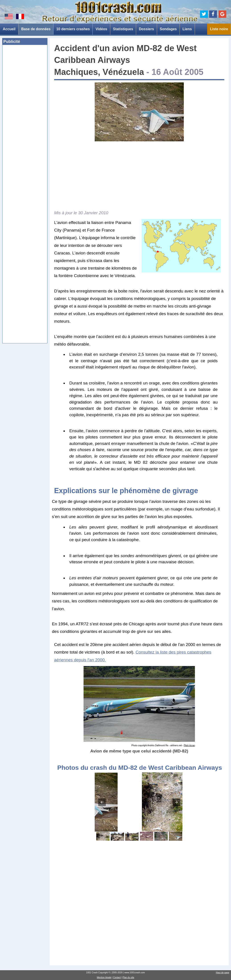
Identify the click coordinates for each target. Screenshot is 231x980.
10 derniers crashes (73, 29)
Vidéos (101, 29)
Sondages (168, 29)
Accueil (9, 29)
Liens (187, 29)
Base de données (36, 29)
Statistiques (123, 29)
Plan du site (128, 977)
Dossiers (147, 29)
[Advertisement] (25, 116)
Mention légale (104, 977)
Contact (117, 977)
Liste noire (219, 29)
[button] (102, 802)
